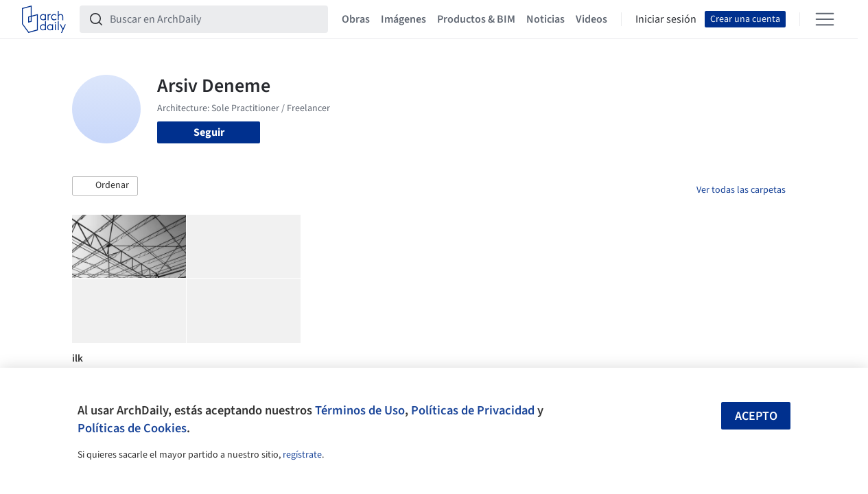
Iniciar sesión (666, 19)
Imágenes (403, 19)
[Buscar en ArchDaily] (215, 19)
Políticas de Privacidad (473, 410)
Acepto (756, 416)
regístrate (302, 455)
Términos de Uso (360, 410)
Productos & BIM (476, 19)
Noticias (546, 19)
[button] (105, 186)
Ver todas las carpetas (741, 190)
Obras (356, 19)
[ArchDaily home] (44, 19)
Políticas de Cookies (132, 428)
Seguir (209, 132)
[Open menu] (825, 19)
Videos (591, 19)
